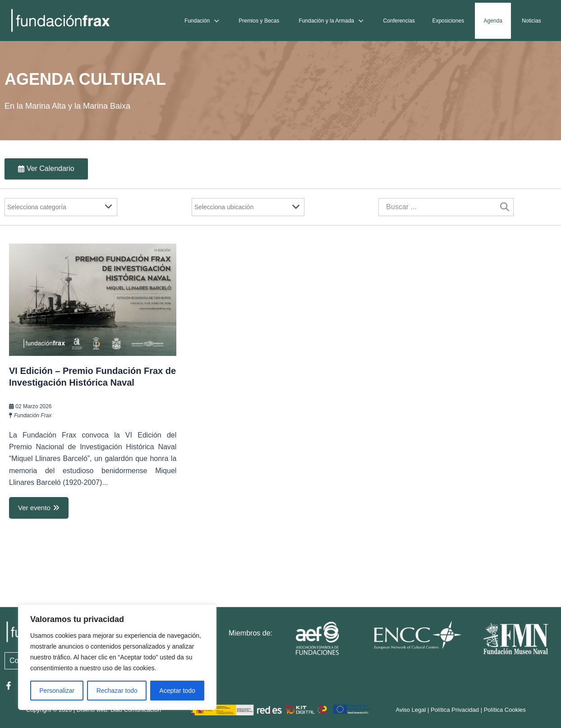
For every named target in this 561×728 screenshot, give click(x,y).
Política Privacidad (455, 710)
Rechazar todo (117, 691)
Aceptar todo (177, 691)
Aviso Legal (411, 710)
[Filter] (61, 207)
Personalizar (57, 691)
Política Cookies (505, 710)
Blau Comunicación (136, 710)
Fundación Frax (33, 415)
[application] (221, 21)
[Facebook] (9, 686)
